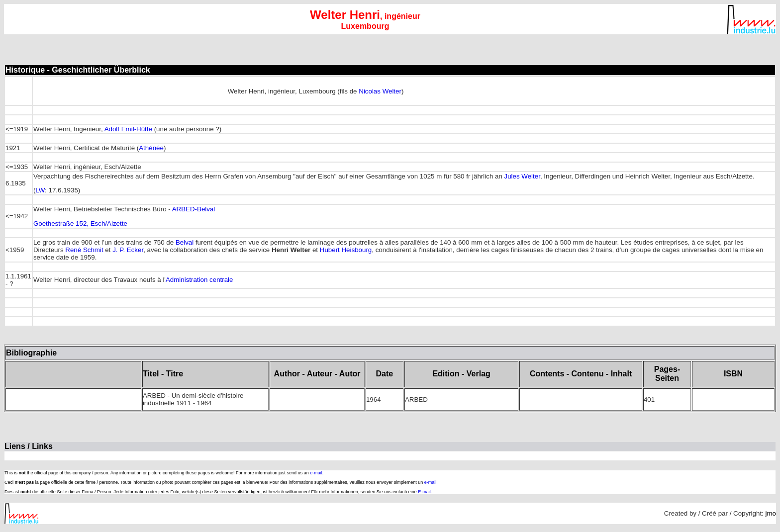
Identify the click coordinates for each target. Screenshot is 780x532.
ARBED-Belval (194, 209)
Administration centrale (199, 280)
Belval (185, 242)
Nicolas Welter (380, 91)
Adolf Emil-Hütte (128, 129)
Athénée (151, 148)
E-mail (424, 492)
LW (40, 190)
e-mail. (317, 473)
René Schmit (84, 250)
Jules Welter (522, 176)
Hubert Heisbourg (346, 250)
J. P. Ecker (128, 250)
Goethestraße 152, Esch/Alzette (80, 223)
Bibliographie (31, 353)
